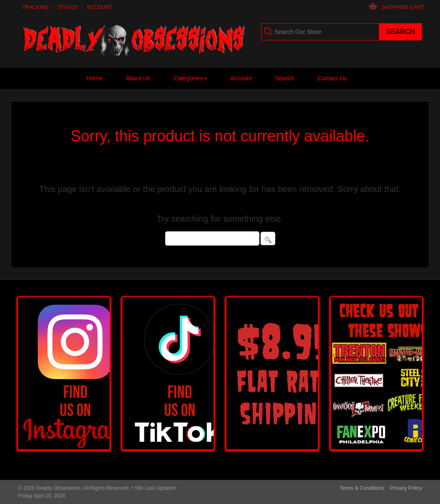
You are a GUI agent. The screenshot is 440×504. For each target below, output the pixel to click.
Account (99, 7)
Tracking (36, 7)
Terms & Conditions (362, 488)
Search (284, 78)
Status (68, 7)
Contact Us (332, 78)
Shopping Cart (403, 7)
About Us (138, 78)
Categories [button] (190, 78)
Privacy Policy (406, 488)
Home (94, 78)
